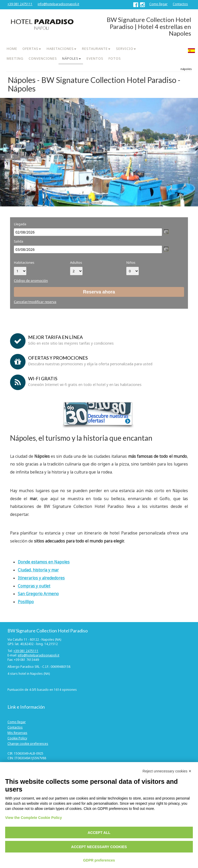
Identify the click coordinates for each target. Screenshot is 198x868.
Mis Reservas (17, 733)
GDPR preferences (99, 860)
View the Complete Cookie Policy (34, 818)
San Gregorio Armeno (38, 594)
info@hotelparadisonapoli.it (58, 4)
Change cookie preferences (28, 744)
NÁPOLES (70, 58)
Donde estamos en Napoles (44, 562)
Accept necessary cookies (99, 847)
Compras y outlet (34, 586)
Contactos (180, 4)
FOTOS (115, 58)
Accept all (99, 833)
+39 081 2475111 (20, 4)
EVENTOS (95, 58)
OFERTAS (30, 49)
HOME (12, 49)
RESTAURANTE (95, 49)
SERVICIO (125, 49)
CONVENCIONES (43, 58)
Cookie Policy (17, 738)
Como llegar (158, 4)
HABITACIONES (60, 49)
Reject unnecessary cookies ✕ (167, 771)
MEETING (15, 58)
